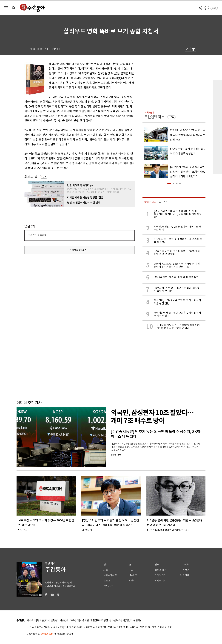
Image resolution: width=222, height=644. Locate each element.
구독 (44, 177)
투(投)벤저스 (154, 117)
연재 (157, 565)
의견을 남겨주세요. (37, 235)
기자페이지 (160, 581)
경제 (131, 565)
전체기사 (108, 586)
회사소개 (31, 621)
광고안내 (185, 575)
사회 (106, 570)
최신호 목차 (161, 570)
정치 (106, 565)
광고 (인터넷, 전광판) (48, 621)
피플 (131, 581)
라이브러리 (160, 575)
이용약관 (85, 621)
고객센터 (74, 621)
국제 (131, 570)
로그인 (214, 8)
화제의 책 (31, 177)
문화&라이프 (110, 575)
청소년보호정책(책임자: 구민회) (125, 621)
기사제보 (185, 565)
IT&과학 (133, 575)
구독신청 (185, 570)
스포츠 (107, 581)
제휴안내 (64, 621)
